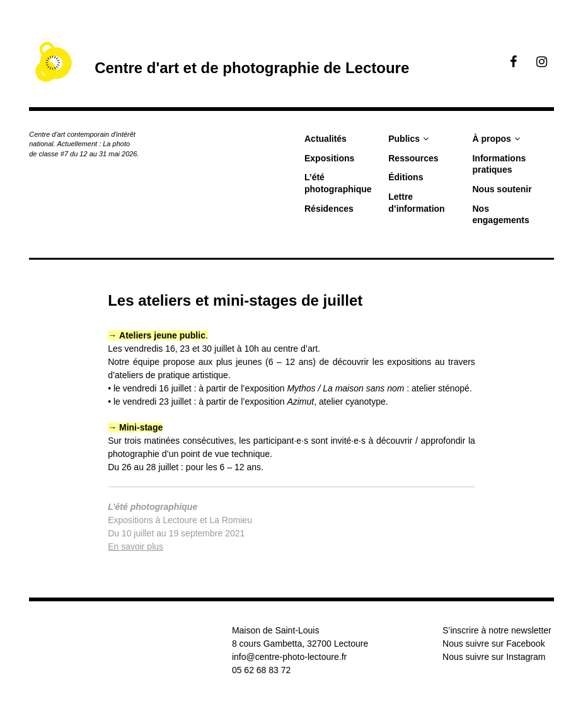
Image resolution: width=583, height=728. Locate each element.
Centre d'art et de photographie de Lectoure (252, 68)
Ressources (413, 158)
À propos (491, 139)
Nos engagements (500, 215)
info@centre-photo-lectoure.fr (289, 657)
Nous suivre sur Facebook (494, 644)
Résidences (329, 209)
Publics (404, 139)
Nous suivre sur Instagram (494, 657)
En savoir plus (136, 546)
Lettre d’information (416, 203)
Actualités (326, 139)
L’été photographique (338, 183)
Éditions (406, 177)
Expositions (329, 158)
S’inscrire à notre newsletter (497, 630)
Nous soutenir (502, 189)
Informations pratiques (499, 164)
